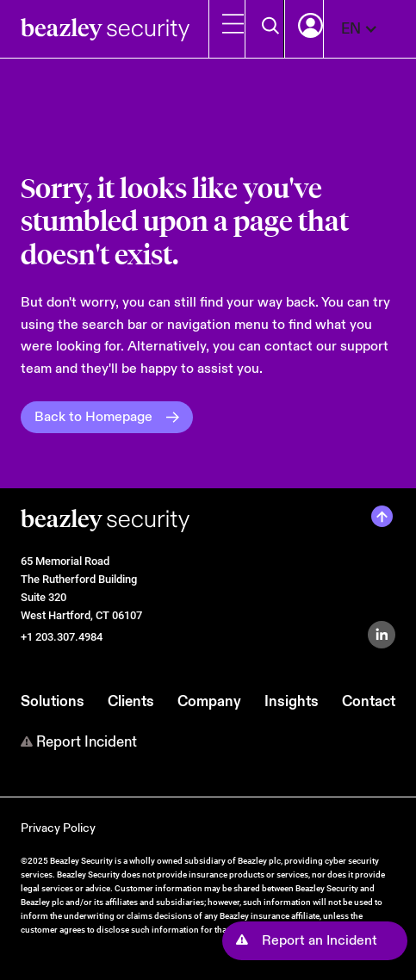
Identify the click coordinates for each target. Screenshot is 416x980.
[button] (368, 29)
